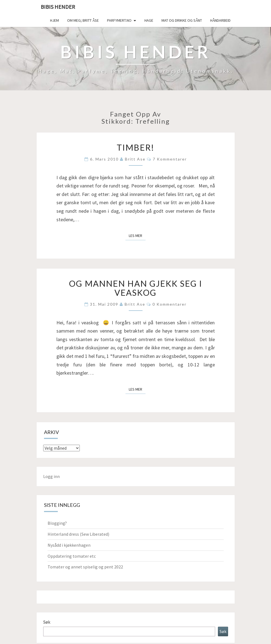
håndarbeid (220, 20)
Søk (47, 622)
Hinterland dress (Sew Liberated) (78, 534)
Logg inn (51, 476)
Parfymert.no (119, 20)
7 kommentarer (170, 159)
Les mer (137, 235)
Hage (149, 20)
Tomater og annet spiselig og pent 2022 (85, 567)
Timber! (135, 147)
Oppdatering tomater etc (72, 556)
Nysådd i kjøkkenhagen (69, 545)
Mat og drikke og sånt (182, 20)
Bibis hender (58, 7)
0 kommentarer (169, 304)
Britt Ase (135, 159)
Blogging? (57, 523)
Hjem (54, 20)
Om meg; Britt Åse (83, 20)
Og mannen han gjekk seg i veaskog (136, 288)
